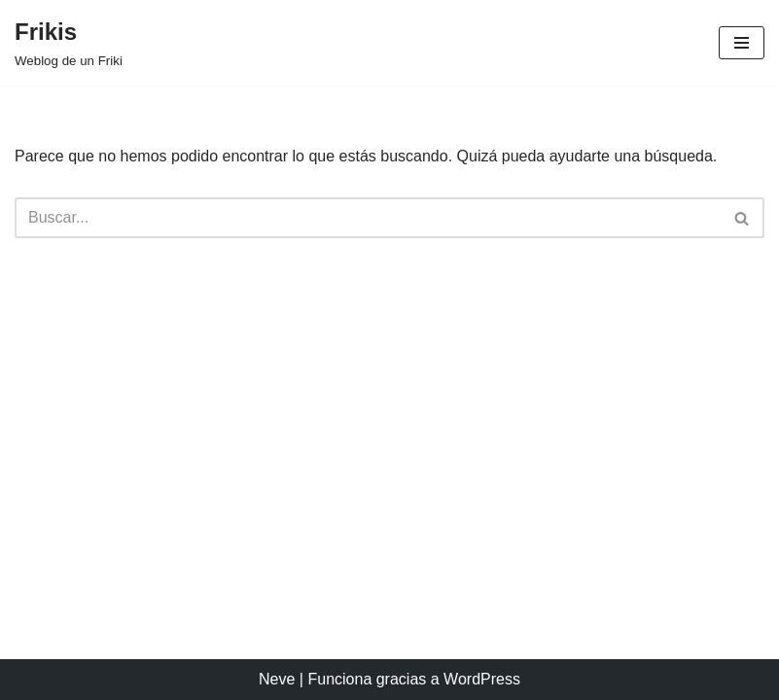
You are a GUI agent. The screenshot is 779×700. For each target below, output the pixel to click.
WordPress (482, 679)
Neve (277, 679)
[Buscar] (368, 218)
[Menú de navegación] (742, 43)
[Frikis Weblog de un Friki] (69, 43)
